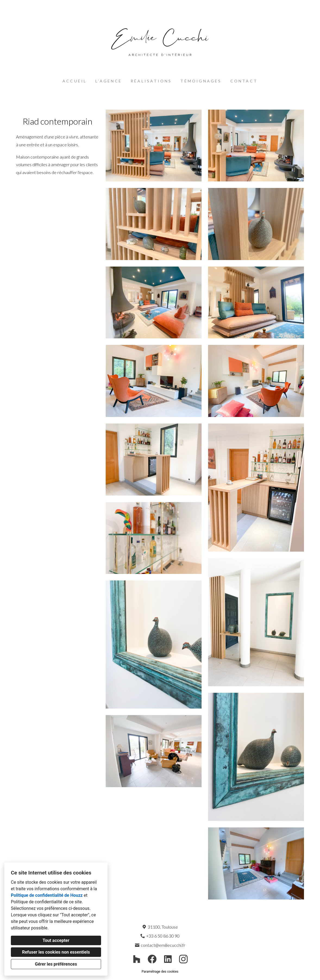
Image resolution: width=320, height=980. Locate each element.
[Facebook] (152, 959)
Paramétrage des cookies (160, 972)
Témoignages (201, 81)
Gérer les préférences (56, 964)
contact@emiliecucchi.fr (163, 945)
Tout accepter (56, 940)
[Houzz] (137, 959)
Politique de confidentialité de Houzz (47, 895)
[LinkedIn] (168, 959)
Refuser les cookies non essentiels (56, 952)
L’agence (109, 81)
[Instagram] (183, 959)
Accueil (75, 81)
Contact (244, 81)
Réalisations (151, 81)
